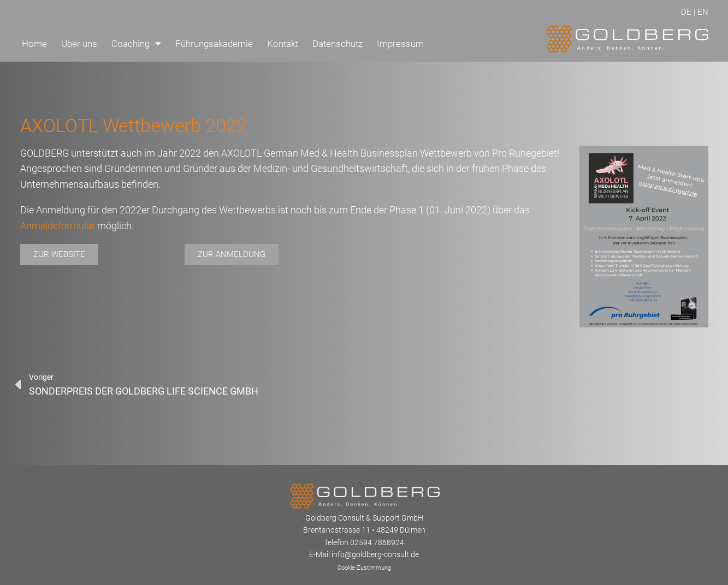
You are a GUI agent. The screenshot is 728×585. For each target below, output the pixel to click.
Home (34, 44)
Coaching (136, 43)
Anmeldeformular (58, 226)
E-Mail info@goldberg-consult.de (364, 554)
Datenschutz (338, 44)
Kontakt (283, 44)
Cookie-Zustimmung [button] (364, 568)
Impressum (400, 44)
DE (686, 12)
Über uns (79, 44)
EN (703, 12)
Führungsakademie (214, 44)
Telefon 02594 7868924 (364, 542)
